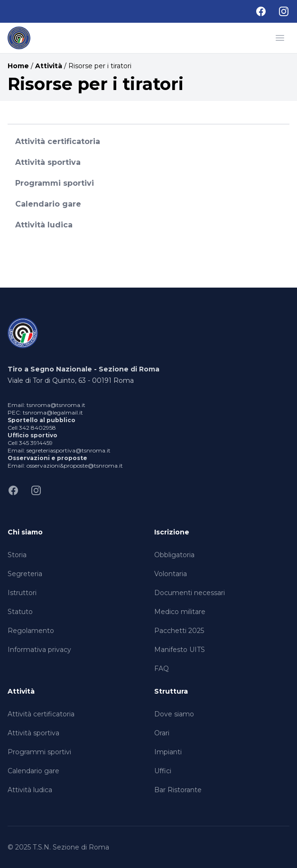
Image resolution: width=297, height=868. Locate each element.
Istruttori (22, 593)
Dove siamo (174, 714)
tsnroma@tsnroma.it (56, 405)
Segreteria (25, 574)
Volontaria (171, 574)
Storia (17, 555)
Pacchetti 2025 (179, 631)
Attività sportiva (48, 162)
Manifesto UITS (180, 650)
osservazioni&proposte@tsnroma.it (75, 466)
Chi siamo (25, 532)
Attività (49, 66)
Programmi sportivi (55, 183)
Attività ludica (44, 225)
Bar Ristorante (178, 790)
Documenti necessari (190, 593)
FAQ (162, 669)
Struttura (171, 691)
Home (18, 66)
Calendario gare (48, 204)
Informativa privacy (39, 650)
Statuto (20, 612)
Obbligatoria (174, 555)
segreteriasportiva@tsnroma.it (69, 450)
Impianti (168, 752)
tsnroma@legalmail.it (53, 412)
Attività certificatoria (58, 141)
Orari (162, 733)
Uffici (163, 771)
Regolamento (31, 631)
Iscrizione (172, 532)
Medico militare (180, 612)
